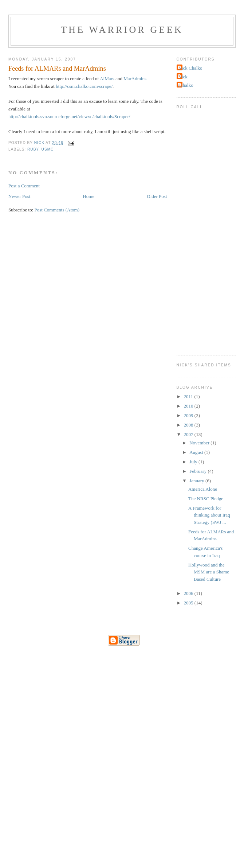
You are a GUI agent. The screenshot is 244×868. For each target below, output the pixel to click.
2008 (189, 425)
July (194, 462)
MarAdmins (135, 79)
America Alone (203, 489)
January (197, 481)
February (198, 471)
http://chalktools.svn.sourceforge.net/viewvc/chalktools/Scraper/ (69, 116)
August (197, 452)
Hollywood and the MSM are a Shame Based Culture (209, 572)
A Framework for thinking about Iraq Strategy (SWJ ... (209, 515)
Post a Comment (24, 186)
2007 (189, 434)
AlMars (107, 79)
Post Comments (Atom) (57, 210)
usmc (48, 149)
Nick (183, 77)
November (200, 443)
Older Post (157, 196)
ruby (33, 149)
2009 (189, 415)
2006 (189, 593)
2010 (189, 406)
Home (88, 196)
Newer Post (19, 196)
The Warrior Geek (122, 30)
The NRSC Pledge (206, 499)
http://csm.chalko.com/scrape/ (84, 86)
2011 (189, 396)
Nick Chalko (190, 68)
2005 (189, 603)
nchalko (186, 85)
